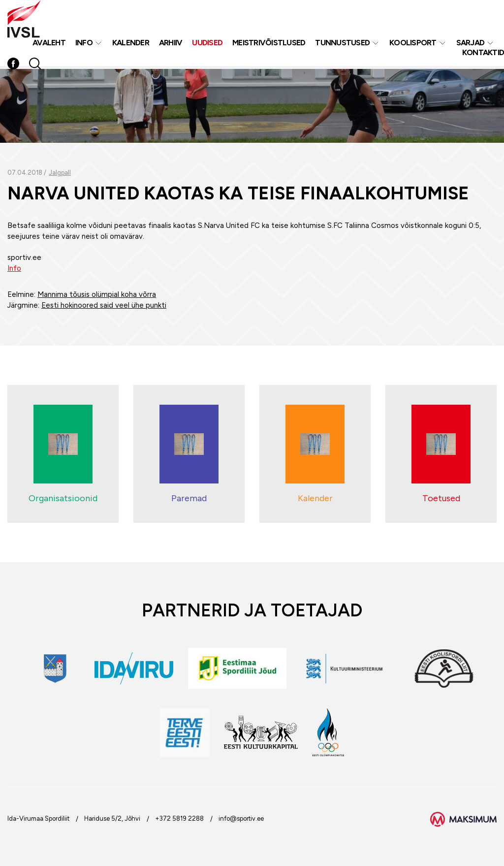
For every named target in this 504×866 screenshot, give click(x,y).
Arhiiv (171, 44)
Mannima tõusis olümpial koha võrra (97, 294)
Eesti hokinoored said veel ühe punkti (104, 305)
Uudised (207, 44)
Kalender (131, 44)
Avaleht (49, 44)
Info (84, 44)
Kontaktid (483, 53)
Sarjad (471, 44)
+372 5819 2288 (179, 818)
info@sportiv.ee (241, 818)
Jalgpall (60, 173)
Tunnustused (342, 44)
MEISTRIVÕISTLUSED (269, 44)
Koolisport (413, 44)
